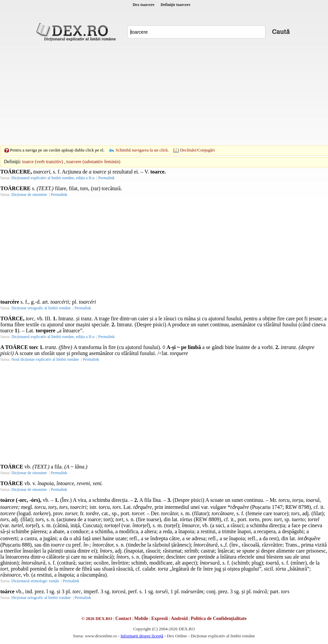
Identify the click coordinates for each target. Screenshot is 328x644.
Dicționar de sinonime (29, 195)
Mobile (141, 618)
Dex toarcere (143, 5)
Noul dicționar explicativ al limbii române (45, 359)
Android (179, 618)
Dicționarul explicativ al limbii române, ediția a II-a (53, 178)
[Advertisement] (154, 93)
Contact (123, 618)
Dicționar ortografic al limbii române (41, 308)
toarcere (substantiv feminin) (93, 162)
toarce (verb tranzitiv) (43, 162)
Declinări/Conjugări (197, 150)
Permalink (106, 178)
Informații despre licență (142, 636)
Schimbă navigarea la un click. (142, 150)
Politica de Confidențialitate (219, 618)
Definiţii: (13, 162)
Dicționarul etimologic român (35, 581)
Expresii (160, 618)
